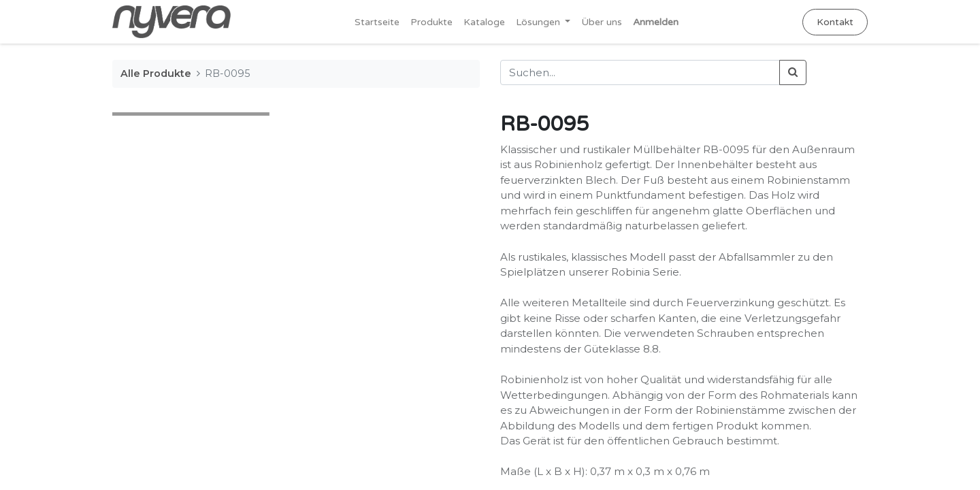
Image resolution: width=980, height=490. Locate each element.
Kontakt (835, 22)
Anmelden (656, 22)
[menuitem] (377, 22)
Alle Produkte (156, 73)
